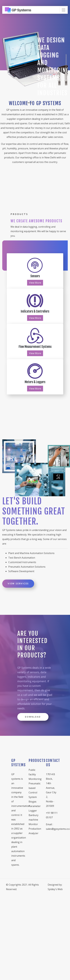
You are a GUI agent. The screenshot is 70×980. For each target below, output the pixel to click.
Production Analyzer (35, 831)
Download (33, 717)
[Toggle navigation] (64, 10)
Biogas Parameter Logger (35, 806)
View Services (18, 584)
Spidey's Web (55, 889)
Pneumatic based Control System (35, 790)
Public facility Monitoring (35, 774)
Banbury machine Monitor (33, 820)
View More (35, 283)
